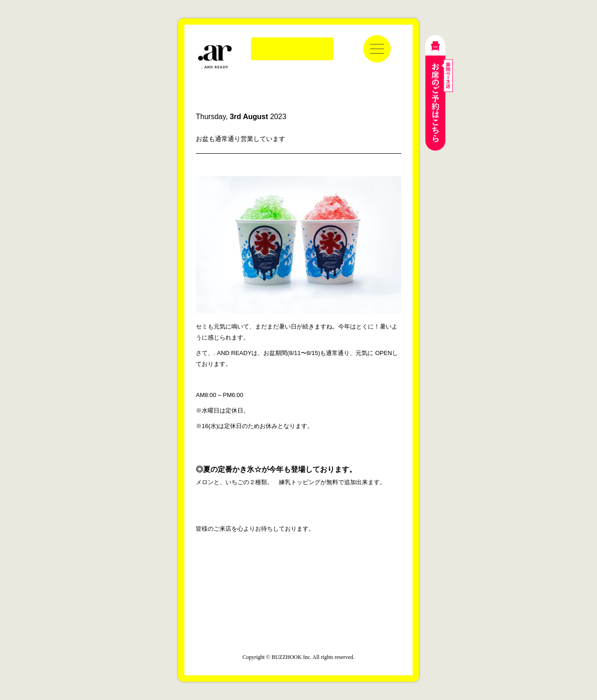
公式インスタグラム (278, 593)
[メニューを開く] (377, 49)
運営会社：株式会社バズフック (298, 637)
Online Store (292, 49)
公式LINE (319, 593)
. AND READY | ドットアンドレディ (215, 57)
